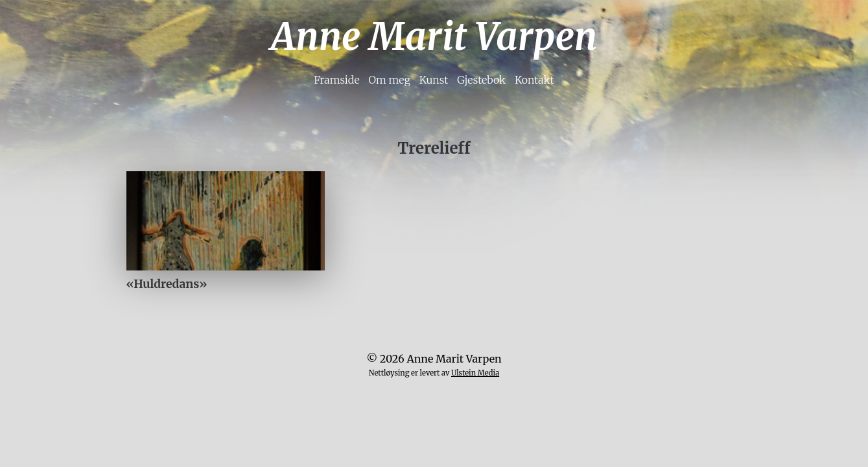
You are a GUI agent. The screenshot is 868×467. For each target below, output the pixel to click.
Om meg (389, 80)
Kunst (434, 80)
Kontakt (534, 80)
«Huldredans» (167, 284)
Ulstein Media (475, 373)
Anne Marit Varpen (434, 37)
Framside (336, 80)
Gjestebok (481, 80)
